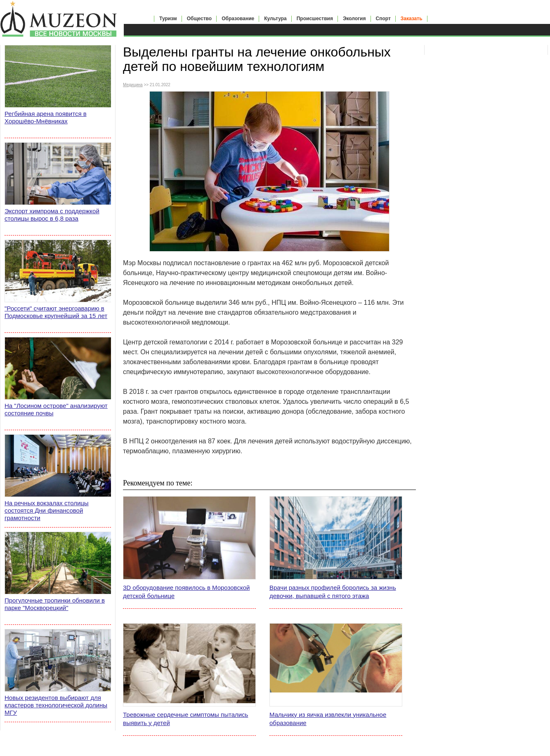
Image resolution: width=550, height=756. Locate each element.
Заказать (412, 19)
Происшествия (315, 19)
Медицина (133, 85)
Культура (275, 19)
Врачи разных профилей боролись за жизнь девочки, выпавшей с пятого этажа (333, 592)
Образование (238, 19)
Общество (199, 19)
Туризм (168, 19)
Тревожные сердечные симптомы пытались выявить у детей (185, 719)
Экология (354, 19)
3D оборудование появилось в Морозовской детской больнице (186, 592)
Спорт (383, 19)
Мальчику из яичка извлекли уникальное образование (328, 719)
